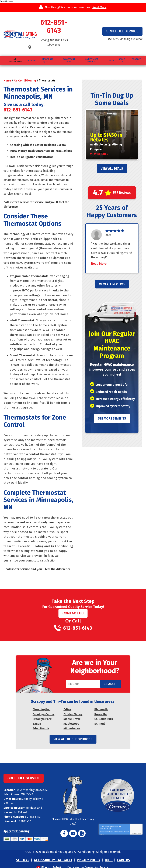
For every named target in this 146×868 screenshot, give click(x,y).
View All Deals (112, 151)
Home (7, 63)
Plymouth (101, 702)
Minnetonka (72, 721)
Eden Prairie (41, 721)
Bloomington (41, 702)
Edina (67, 702)
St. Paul (100, 716)
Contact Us (73, 601)
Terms (139, 826)
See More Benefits (112, 407)
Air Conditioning (25, 63)
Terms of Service (125, 823)
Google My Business (81, 826)
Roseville (100, 706)
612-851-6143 (73, 23)
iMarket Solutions (52, 859)
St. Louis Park (104, 711)
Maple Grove (72, 711)
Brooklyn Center (44, 706)
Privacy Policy (113, 823)
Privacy (134, 826)
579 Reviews (122, 175)
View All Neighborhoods (73, 732)
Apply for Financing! (17, 823)
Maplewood (72, 716)
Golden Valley (73, 706)
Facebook (65, 826)
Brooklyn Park (42, 711)
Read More (99, 7)
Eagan (37, 716)
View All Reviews (112, 273)
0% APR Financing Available (121, 30)
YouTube (73, 826)
